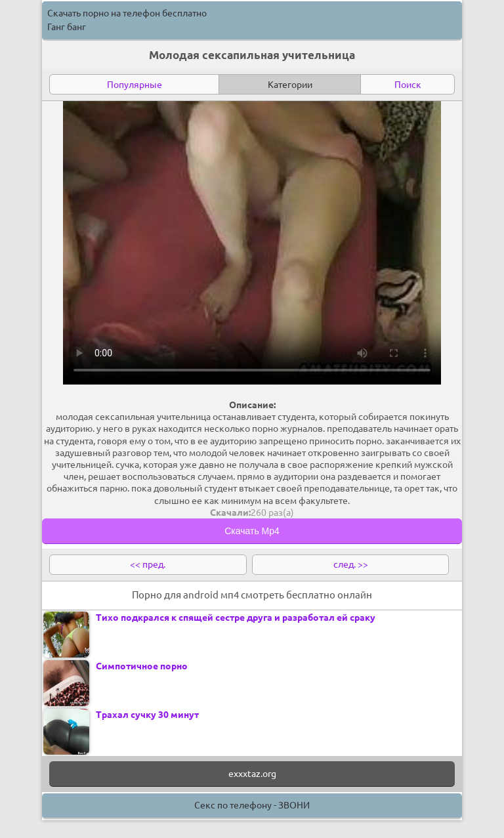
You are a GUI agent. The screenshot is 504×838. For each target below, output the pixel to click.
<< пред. (148, 564)
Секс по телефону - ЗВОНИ (252, 805)
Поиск (408, 85)
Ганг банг (67, 27)
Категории (290, 85)
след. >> (351, 564)
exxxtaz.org (252, 774)
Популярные (135, 85)
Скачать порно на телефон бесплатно (127, 13)
